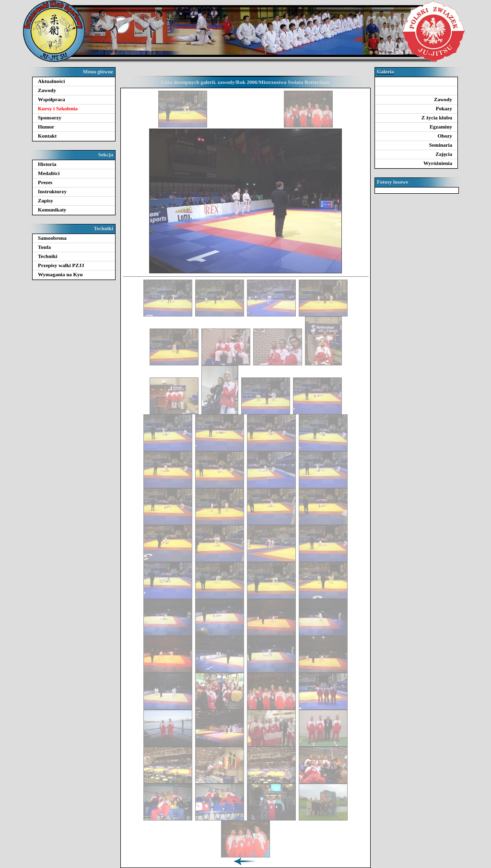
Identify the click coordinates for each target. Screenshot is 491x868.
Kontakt (47, 136)
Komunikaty (52, 210)
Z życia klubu (437, 117)
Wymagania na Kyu (60, 274)
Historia (47, 164)
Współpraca (52, 99)
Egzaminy (441, 127)
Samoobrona (52, 238)
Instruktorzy (52, 191)
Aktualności (51, 81)
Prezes (45, 182)
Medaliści (49, 173)
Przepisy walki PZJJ (61, 265)
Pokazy (444, 108)
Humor (46, 127)
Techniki (48, 256)
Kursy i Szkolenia (58, 108)
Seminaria (441, 145)
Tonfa (44, 247)
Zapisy (46, 200)
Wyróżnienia (438, 163)
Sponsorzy (50, 117)
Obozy (445, 136)
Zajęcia (444, 154)
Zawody (47, 90)
